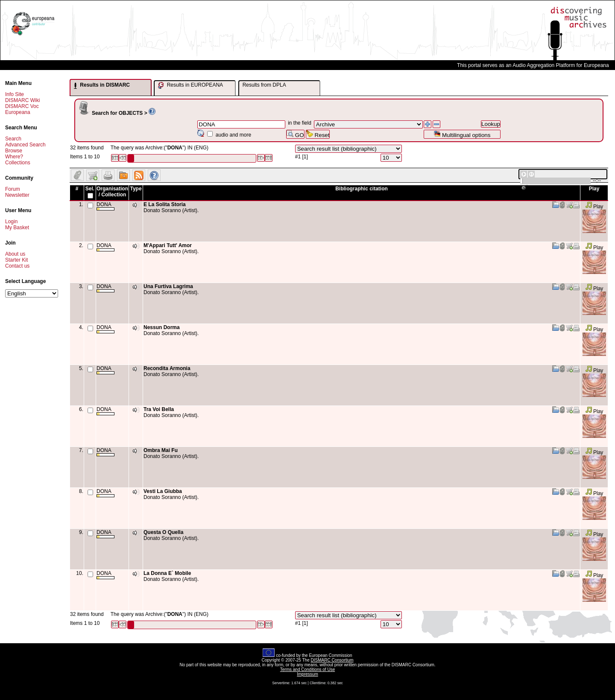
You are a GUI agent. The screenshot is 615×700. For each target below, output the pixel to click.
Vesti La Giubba (163, 491)
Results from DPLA (264, 85)
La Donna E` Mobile (167, 573)
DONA (105, 206)
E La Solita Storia (165, 204)
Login (11, 222)
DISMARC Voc (22, 106)
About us (15, 254)
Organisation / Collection (112, 192)
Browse (14, 151)
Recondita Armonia (167, 368)
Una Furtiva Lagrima (168, 286)
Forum (13, 189)
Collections (18, 163)
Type (136, 189)
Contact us (17, 266)
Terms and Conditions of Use (307, 669)
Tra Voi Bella (159, 409)
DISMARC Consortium (332, 660)
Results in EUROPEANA (190, 85)
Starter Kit (16, 260)
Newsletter (17, 195)
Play (594, 207)
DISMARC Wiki (22, 100)
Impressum (307, 674)
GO (295, 134)
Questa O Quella (163, 532)
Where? (14, 157)
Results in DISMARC (102, 85)
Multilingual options (462, 134)
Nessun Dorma (162, 327)
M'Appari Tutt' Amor (168, 245)
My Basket (17, 227)
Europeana (18, 112)
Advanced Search (25, 145)
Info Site (15, 94)
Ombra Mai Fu (161, 450)
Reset (318, 134)
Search (13, 139)
